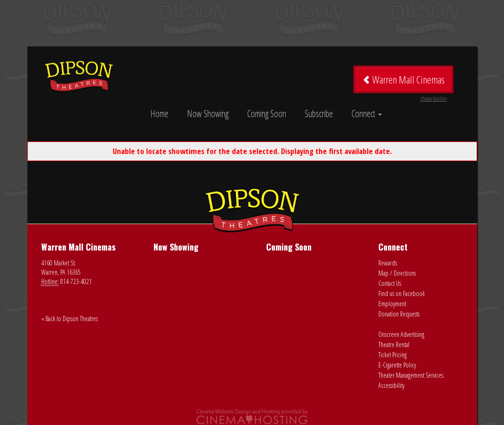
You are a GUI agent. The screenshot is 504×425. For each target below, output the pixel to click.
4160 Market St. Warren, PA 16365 (61, 267)
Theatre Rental (394, 345)
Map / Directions (397, 273)
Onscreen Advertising (401, 334)
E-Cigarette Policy (397, 365)
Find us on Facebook (402, 293)
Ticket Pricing (392, 355)
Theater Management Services (411, 375)
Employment (392, 304)
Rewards (388, 263)
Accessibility (391, 385)
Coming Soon (267, 113)
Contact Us (390, 283)
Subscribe (319, 113)
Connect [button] (367, 113)
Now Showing (208, 113)
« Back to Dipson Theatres (70, 319)
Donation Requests (399, 314)
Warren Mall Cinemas (405, 83)
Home (159, 113)
